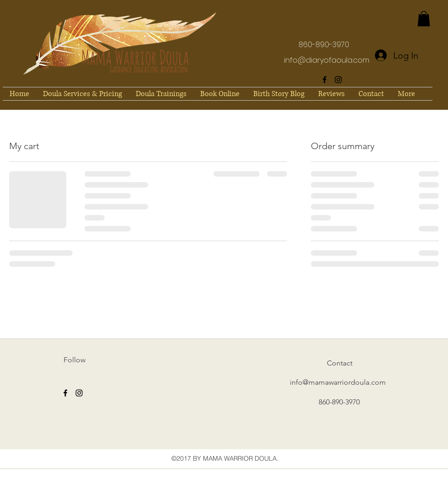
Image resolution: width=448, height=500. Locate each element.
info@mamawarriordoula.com (338, 382)
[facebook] (325, 80)
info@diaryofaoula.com (327, 60)
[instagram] (338, 80)
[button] (424, 19)
